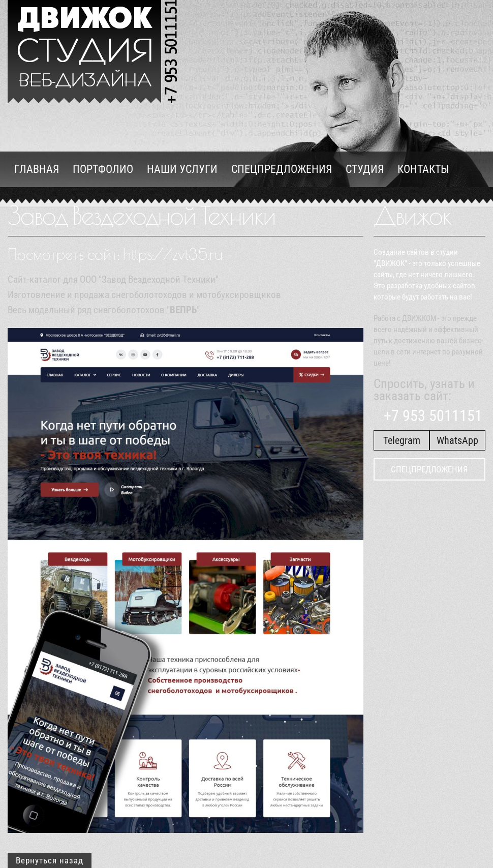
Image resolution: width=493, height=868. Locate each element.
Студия (365, 169)
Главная (37, 169)
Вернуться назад (50, 860)
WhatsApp (457, 440)
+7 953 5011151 (432, 416)
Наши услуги (182, 169)
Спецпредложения (282, 169)
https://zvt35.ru (173, 254)
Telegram (402, 440)
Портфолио (103, 169)
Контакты (423, 169)
